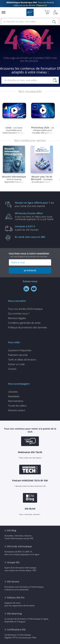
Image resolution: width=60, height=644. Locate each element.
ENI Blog (12, 530)
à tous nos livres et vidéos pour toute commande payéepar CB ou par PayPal (35, 216)
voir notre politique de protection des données (29, 256)
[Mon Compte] (56, 12)
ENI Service (13, 582)
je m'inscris (30, 270)
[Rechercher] (54, 22)
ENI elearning (14, 614)
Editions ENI (30, 12)
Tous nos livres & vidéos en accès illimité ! (30, 4)
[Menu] (4, 12)
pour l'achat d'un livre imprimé (35, 204)
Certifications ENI (16, 630)
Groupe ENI (13, 562)
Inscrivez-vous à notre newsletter (30, 255)
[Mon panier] (47, 12)
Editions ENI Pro (16, 598)
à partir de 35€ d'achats (35, 228)
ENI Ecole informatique (20, 546)
